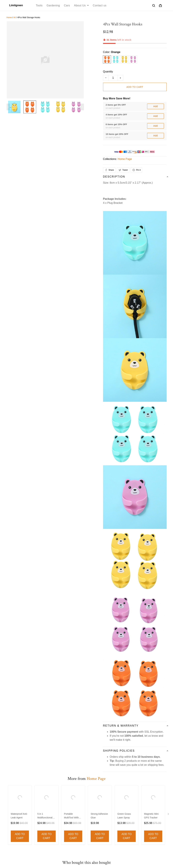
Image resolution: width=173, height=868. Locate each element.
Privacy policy (38, 793)
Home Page (125, 147)
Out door (53, 840)
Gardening (53, 5)
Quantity (108, 60)
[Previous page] (8, 107)
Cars (67, 5)
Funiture (53, 817)
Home (9, 17)
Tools (39, 5)
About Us (81, 5)
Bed (50, 828)
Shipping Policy (80, 793)
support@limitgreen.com (21, 820)
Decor (52, 823)
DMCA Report (110, 853)
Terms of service (16, 793)
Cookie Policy (148, 793)
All (15, 17)
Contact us (100, 5)
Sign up (157, 834)
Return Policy (97, 823)
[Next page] (82, 107)
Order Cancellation (125, 793)
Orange (116, 40)
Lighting (53, 834)
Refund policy (59, 793)
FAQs (93, 828)
